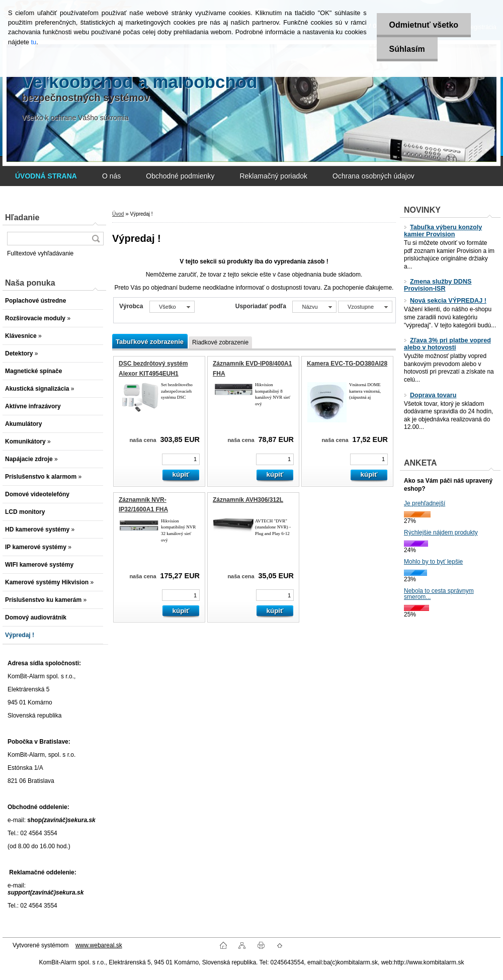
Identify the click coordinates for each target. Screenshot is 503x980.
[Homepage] (46, 176)
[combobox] (314, 307)
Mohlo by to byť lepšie (433, 562)
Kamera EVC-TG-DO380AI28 (347, 364)
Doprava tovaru (430, 395)
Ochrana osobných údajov (373, 176)
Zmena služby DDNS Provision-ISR (438, 285)
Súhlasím (407, 49)
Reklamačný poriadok (273, 176)
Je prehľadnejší (425, 503)
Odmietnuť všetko (424, 25)
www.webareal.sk (99, 945)
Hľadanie (22, 217)
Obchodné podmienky (180, 176)
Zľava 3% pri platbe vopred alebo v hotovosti (447, 344)
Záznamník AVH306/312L (248, 500)
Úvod (118, 214)
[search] (96, 239)
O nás (111, 176)
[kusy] (181, 459)
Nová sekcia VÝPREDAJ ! (445, 301)
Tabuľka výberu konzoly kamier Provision (443, 231)
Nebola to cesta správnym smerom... (439, 594)
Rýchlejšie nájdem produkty (441, 532)
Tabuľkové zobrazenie (150, 342)
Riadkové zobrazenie (220, 342)
